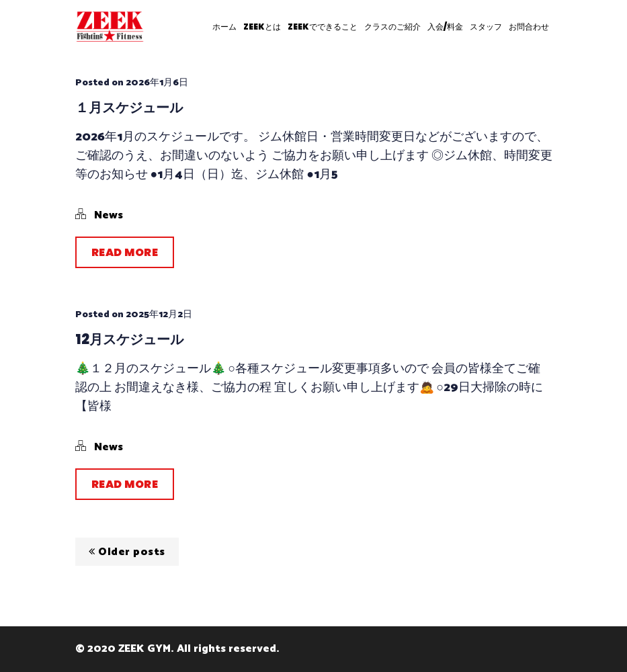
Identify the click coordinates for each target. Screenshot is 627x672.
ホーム (224, 27)
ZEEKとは (262, 27)
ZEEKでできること (323, 27)
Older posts (127, 552)
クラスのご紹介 (392, 27)
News (109, 215)
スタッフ (486, 27)
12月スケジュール (129, 339)
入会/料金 (445, 27)
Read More (125, 252)
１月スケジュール (129, 108)
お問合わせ (529, 27)
